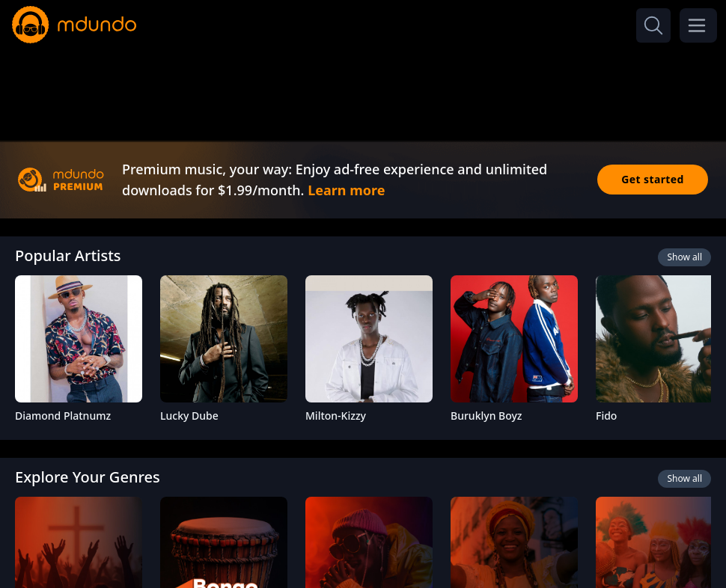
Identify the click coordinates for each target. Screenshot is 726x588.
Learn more (346, 190)
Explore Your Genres (88, 477)
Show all (684, 257)
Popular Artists (68, 255)
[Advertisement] (363, 88)
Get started (653, 179)
